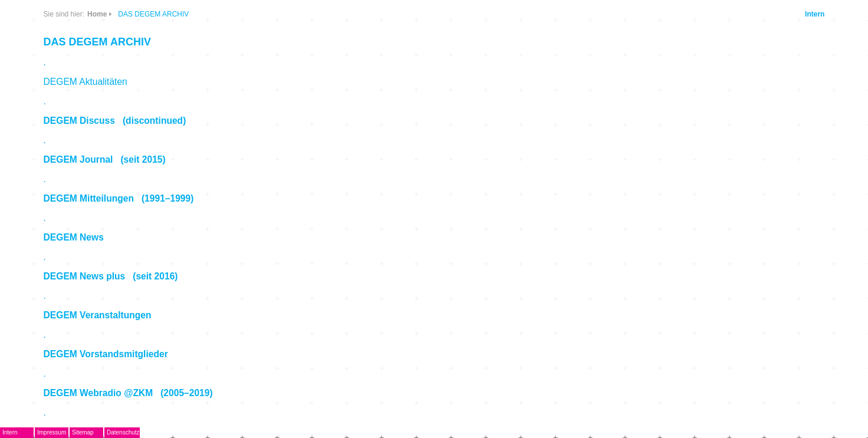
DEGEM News (74, 237)
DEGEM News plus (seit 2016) (111, 276)
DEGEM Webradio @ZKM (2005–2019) (128, 393)
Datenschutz (123, 432)
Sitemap (83, 432)
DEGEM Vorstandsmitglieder (106, 354)
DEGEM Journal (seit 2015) (105, 159)
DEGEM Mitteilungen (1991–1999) (119, 198)
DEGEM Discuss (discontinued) (115, 121)
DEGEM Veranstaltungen (98, 315)
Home (97, 14)
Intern (815, 14)
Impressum (52, 432)
